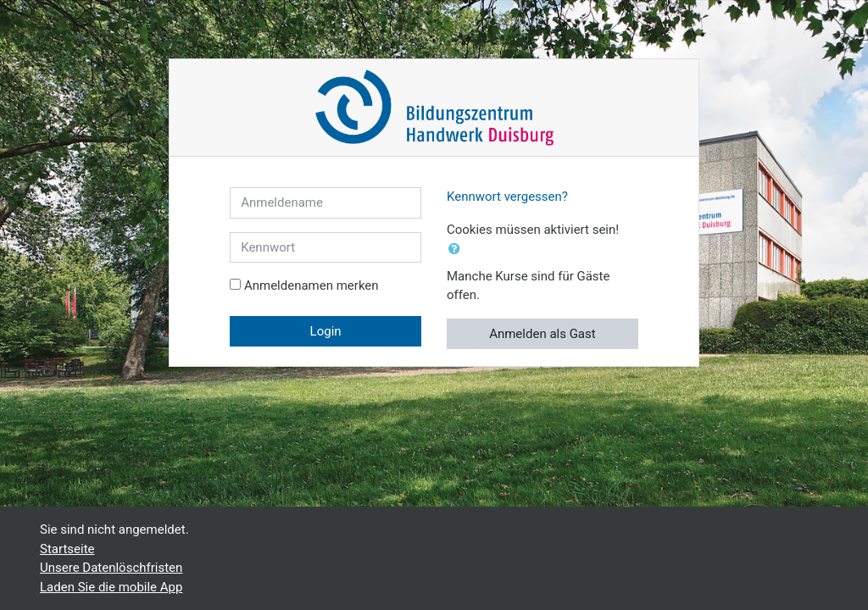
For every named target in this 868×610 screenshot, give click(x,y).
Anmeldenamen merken (312, 286)
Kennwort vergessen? (507, 197)
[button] (458, 250)
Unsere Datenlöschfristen (111, 568)
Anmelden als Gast (542, 334)
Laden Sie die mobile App (111, 587)
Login (326, 331)
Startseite (67, 549)
